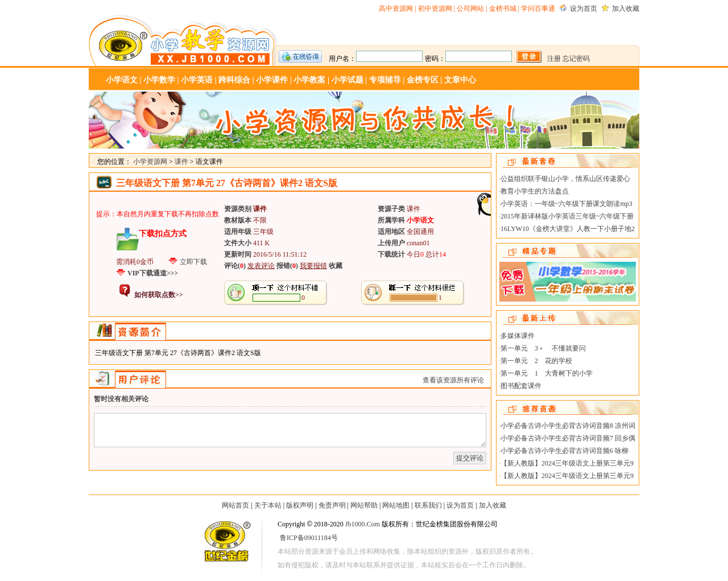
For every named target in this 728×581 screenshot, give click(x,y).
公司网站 (470, 9)
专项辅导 (385, 80)
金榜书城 (503, 9)
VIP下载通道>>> (153, 273)
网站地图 (396, 505)
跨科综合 (234, 80)
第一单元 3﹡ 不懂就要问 (543, 348)
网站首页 (235, 505)
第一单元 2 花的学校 (536, 361)
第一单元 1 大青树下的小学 (547, 373)
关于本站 (268, 505)
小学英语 (197, 80)
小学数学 (159, 80)
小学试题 (348, 80)
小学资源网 (183, 40)
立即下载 (193, 262)
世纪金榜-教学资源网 (226, 543)
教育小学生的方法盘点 (535, 191)
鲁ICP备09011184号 (309, 538)
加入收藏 (626, 9)
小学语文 (122, 80)
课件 (181, 162)
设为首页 (584, 9)
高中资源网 (396, 9)
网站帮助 (364, 505)
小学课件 (272, 80)
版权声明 (300, 505)
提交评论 (470, 458)
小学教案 (309, 80)
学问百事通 (538, 9)
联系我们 (428, 505)
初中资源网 (435, 9)
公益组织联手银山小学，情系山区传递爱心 (565, 179)
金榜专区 (423, 80)
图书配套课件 (521, 386)
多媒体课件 (518, 336)
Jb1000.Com (363, 524)
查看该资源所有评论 (453, 380)
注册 (554, 59)
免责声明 (332, 505)
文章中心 (460, 80)
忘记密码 (576, 59)
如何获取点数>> (159, 295)
